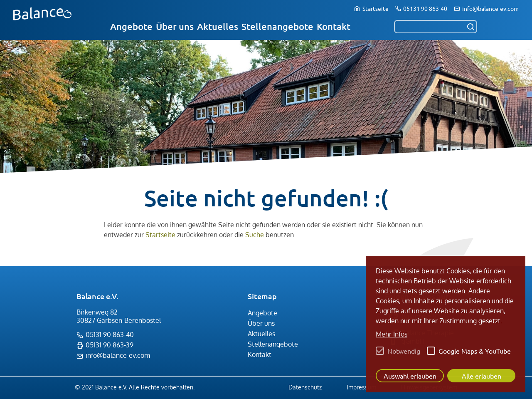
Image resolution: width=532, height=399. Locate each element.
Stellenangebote (277, 26)
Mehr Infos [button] (392, 334)
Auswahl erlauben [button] (410, 376)
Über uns (175, 26)
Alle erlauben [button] (482, 376)
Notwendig (404, 351)
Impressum (361, 387)
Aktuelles (218, 26)
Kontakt (334, 26)
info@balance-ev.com (490, 8)
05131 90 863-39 (110, 345)
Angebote (131, 26)
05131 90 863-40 (425, 8)
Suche (255, 235)
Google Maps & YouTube (475, 351)
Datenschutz (305, 387)
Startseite (376, 8)
